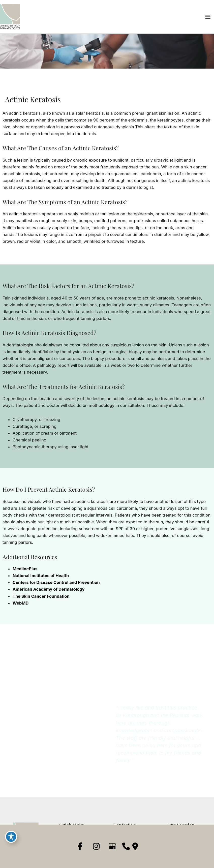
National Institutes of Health (41, 576)
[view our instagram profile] (96, 846)
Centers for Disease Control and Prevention (56, 582)
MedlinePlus (25, 569)
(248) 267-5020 (33, 721)
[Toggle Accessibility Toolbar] (11, 837)
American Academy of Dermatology (49, 589)
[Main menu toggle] (208, 17)
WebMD (21, 603)
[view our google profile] (112, 846)
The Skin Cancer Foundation (41, 596)
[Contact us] (126, 846)
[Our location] (135, 846)
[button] (45, 744)
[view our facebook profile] (80, 846)
